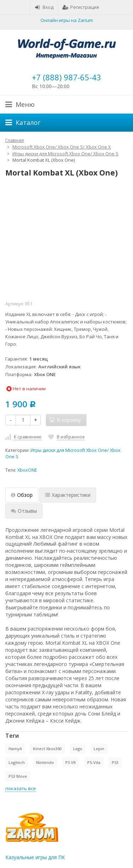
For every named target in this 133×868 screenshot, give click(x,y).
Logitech (17, 762)
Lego (78, 749)
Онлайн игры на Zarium (67, 20)
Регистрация (81, 7)
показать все (21, 788)
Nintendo (45, 762)
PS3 (115, 762)
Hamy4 (15, 749)
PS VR (71, 762)
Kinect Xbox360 (47, 749)
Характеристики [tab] (68, 495)
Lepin (99, 749)
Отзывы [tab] (24, 511)
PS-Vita (94, 762)
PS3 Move (18, 776)
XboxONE (27, 470)
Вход (44, 7)
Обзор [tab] (22, 495)
